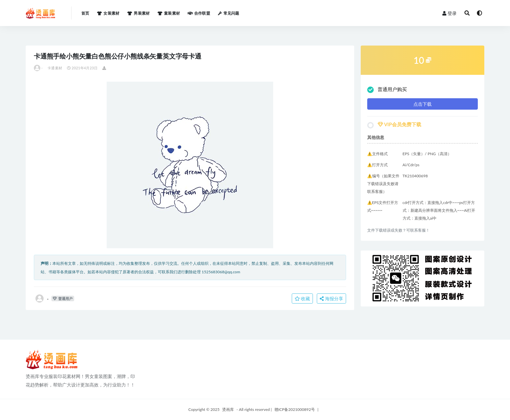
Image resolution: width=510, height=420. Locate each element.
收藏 (302, 298)
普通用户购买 (387, 90)
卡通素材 (55, 68)
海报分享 (331, 298)
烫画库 (228, 409)
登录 (450, 13)
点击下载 (423, 104)
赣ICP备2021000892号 (295, 409)
